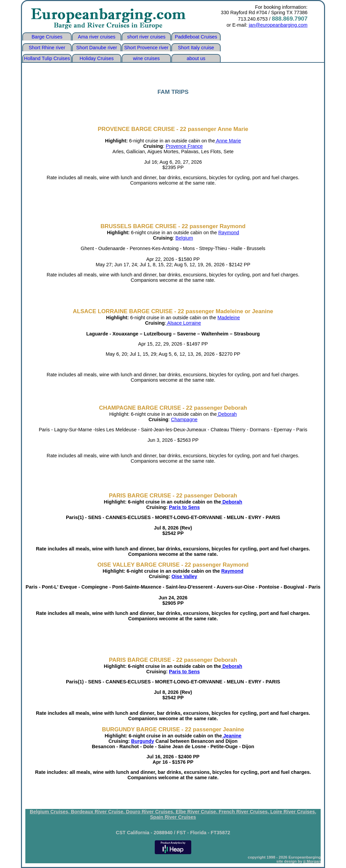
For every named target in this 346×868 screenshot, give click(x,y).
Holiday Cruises (97, 58)
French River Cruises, (244, 812)
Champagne (184, 419)
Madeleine (229, 318)
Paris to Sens (184, 507)
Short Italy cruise (196, 48)
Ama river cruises (96, 37)
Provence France (184, 146)
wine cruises (146, 58)
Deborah (227, 414)
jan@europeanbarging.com (278, 25)
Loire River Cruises (293, 812)
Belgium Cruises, (50, 812)
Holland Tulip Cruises (47, 58)
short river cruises (146, 37)
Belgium (184, 238)
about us (196, 58)
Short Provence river (146, 48)
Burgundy (143, 741)
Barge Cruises (47, 37)
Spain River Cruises (173, 817)
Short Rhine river (47, 48)
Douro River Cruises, (151, 812)
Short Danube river (97, 48)
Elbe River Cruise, (197, 812)
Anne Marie (228, 141)
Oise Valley (184, 576)
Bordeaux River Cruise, (98, 812)
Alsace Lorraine (184, 323)
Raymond (229, 233)
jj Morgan (312, 861)
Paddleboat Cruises (196, 37)
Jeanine (232, 736)
